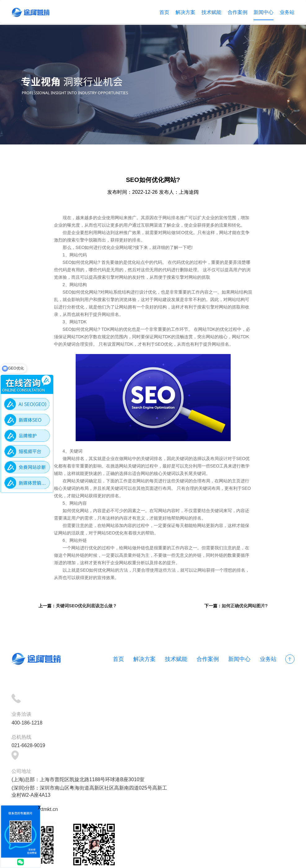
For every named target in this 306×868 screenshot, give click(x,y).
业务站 (286, 12)
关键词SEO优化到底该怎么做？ (89, 615)
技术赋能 (211, 12)
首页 (163, 12)
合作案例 (237, 12)
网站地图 (195, 859)
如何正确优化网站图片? (242, 615)
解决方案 (184, 12)
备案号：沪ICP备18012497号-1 (147, 859)
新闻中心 (263, 12)
